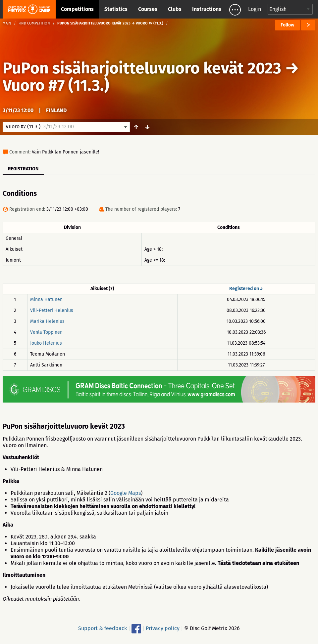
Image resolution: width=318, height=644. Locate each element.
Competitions (77, 9)
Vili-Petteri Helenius (52, 310)
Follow (287, 25)
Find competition (34, 23)
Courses (148, 9)
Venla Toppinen (46, 332)
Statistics (116, 9)
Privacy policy (163, 628)
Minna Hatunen (46, 300)
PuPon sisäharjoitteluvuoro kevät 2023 (142, 68)
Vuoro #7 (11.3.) (56, 85)
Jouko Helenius (46, 343)
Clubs (175, 9)
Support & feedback (103, 628)
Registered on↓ (246, 289)
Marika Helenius (47, 321)
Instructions (207, 9)
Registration (23, 169)
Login (255, 9)
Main (7, 23)
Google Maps (126, 493)
